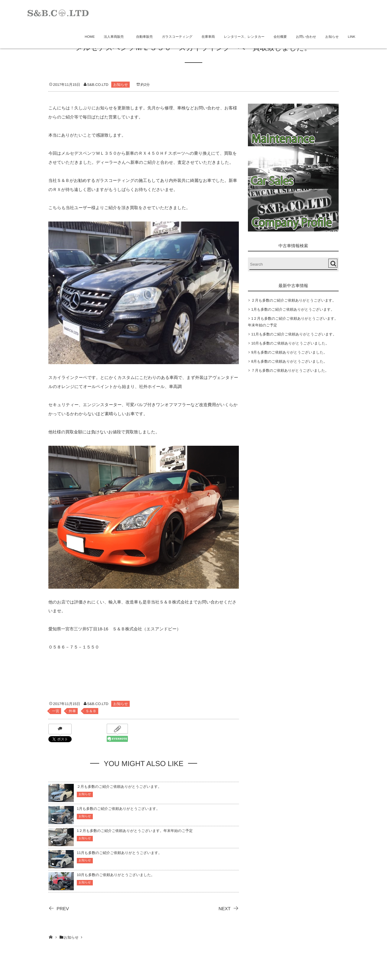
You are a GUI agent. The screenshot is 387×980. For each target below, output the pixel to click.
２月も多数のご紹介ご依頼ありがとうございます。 (119, 787)
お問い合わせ (306, 37)
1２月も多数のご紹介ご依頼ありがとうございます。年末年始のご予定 (135, 831)
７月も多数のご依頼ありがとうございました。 (290, 370)
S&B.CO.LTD (98, 85)
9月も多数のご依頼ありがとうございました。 (289, 352)
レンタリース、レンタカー (244, 37)
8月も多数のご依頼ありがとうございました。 (289, 361)
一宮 (56, 711)
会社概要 (280, 37)
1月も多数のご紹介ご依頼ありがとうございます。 (118, 809)
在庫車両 (208, 37)
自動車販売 (144, 37)
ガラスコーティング (177, 37)
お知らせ (332, 37)
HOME (90, 37)
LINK (352, 37)
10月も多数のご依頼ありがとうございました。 (116, 875)
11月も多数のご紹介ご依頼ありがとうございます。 (119, 853)
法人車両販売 (115, 37)
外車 (72, 711)
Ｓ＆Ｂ (91, 711)
